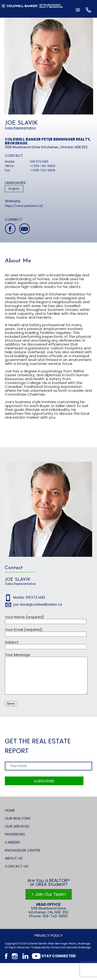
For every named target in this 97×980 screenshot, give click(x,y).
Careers (12, 849)
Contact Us (17, 873)
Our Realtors (18, 825)
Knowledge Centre (23, 857)
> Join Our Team (49, 902)
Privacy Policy (49, 943)
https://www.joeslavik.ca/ (24, 206)
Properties (15, 841)
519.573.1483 (39, 162)
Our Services (17, 833)
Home (10, 818)
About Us (14, 865)
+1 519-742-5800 (43, 166)
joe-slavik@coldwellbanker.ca (38, 605)
